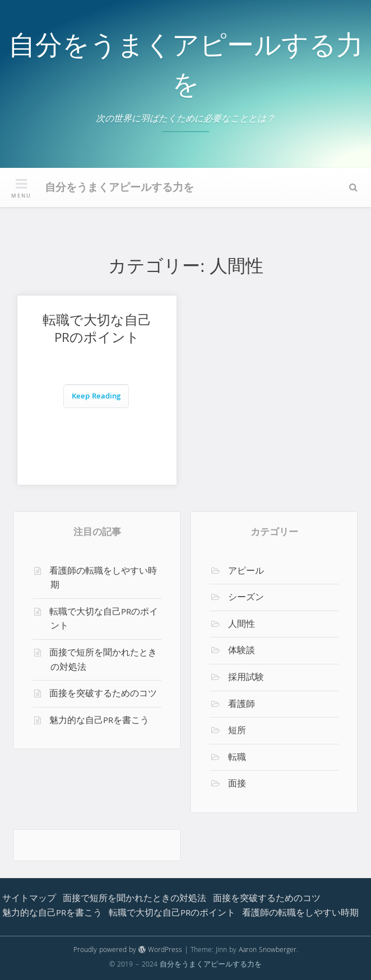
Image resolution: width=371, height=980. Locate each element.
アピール (246, 572)
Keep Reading (96, 397)
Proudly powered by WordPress (128, 951)
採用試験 (246, 678)
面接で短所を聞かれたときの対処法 (103, 661)
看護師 (242, 705)
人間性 (242, 625)
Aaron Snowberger (268, 951)
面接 (237, 785)
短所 (237, 732)
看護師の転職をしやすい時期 (103, 579)
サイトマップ (29, 899)
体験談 (242, 651)
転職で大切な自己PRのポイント (97, 331)
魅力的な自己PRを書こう (99, 721)
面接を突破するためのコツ (103, 695)
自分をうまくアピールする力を (186, 69)
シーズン (246, 598)
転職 (237, 758)
